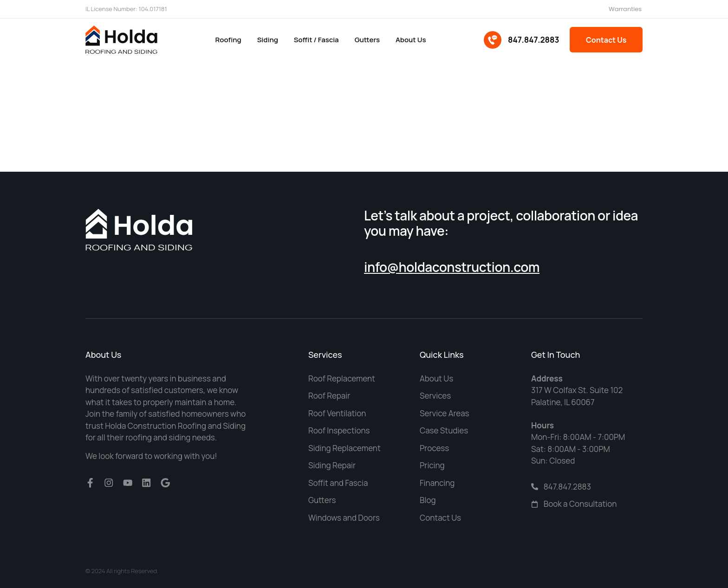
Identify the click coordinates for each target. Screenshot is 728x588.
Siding (267, 40)
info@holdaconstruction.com (452, 267)
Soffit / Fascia (316, 40)
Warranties (625, 9)
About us (411, 40)
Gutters (367, 40)
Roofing (228, 40)
